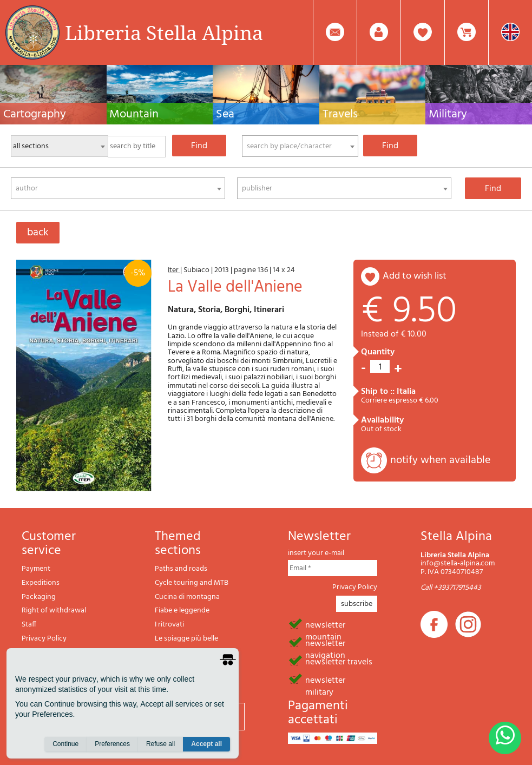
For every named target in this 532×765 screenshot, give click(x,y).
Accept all (206, 744)
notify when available (440, 460)
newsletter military (325, 680)
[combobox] (300, 146)
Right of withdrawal (54, 611)
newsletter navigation (325, 643)
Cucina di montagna (187, 597)
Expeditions (41, 583)
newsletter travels (339, 661)
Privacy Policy (44, 639)
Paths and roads (181, 569)
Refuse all (160, 744)
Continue (65, 744)
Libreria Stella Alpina (164, 32)
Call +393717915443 (451, 588)
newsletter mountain (325, 624)
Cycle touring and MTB (192, 583)
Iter (174, 270)
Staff (29, 625)
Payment (36, 569)
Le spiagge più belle (186, 639)
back (38, 233)
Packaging (39, 597)
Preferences (112, 744)
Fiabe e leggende (182, 611)
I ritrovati (169, 625)
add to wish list (415, 276)
